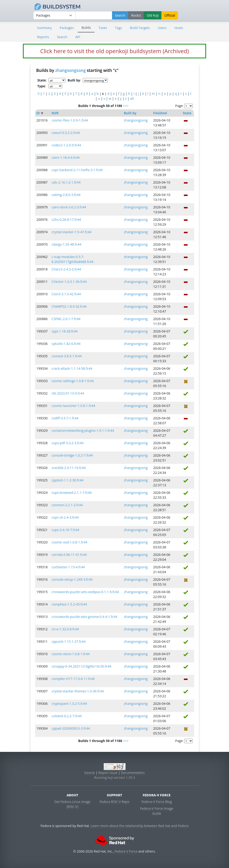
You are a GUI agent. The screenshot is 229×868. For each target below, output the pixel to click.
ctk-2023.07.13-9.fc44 (68, 393)
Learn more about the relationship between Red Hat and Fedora (140, 826)
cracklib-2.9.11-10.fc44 (69, 468)
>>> (126, 106)
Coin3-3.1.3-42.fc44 (66, 294)
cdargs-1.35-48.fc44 (67, 244)
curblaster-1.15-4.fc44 (68, 567)
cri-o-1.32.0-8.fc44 (65, 629)
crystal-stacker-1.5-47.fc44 (72, 232)
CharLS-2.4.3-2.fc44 (66, 269)
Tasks (103, 28)
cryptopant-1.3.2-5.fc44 (69, 704)
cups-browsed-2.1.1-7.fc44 (72, 493)
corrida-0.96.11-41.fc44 (69, 555)
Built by (130, 113)
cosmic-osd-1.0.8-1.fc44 (70, 542)
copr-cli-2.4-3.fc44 (65, 517)
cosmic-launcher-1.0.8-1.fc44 (73, 406)
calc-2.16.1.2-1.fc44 (66, 182)
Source (89, 773)
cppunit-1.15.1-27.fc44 (69, 641)
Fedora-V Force (126, 851)
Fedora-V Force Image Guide (157, 811)
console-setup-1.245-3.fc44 (72, 579)
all (132, 98)
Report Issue (108, 773)
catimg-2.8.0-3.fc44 (66, 195)
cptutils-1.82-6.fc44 (66, 344)
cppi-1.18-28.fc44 (65, 331)
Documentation (133, 773)
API (78, 37)
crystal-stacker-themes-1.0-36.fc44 (78, 691)
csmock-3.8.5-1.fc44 (67, 356)
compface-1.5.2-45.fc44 (69, 604)
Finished (160, 113)
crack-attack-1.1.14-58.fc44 (72, 368)
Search (62, 37)
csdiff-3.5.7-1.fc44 (65, 418)
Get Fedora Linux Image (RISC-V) (72, 804)
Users (162, 28)
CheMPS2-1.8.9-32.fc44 (69, 306)
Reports (43, 37)
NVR (55, 113)
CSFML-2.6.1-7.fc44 (66, 319)
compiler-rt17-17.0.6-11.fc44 (73, 679)
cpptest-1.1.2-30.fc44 (68, 480)
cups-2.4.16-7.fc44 (65, 530)
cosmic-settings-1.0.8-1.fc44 (73, 381)
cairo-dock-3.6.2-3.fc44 (69, 207)
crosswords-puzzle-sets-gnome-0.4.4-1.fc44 (85, 617)
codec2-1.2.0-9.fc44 (66, 145)
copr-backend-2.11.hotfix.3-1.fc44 (77, 170)
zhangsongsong (71, 70)
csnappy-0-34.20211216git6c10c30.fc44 (82, 666)
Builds (86, 28)
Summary (45, 28)
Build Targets (140, 28)
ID (38, 113)
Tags (119, 28)
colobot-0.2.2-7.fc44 (67, 716)
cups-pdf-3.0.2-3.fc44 (68, 443)
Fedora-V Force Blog (156, 802)
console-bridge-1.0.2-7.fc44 (72, 455)
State (187, 113)
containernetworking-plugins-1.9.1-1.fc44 (83, 430)
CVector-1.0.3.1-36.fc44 (69, 282)
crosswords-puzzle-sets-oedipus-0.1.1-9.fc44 (85, 592)
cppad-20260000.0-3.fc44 (71, 728)
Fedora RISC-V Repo (114, 802)
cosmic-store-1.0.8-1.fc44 (71, 654)
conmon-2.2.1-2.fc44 (67, 505)
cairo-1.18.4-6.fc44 (66, 157)
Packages (67, 28)
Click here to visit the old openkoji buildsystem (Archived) (114, 51)
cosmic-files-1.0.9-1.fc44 (70, 120)
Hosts (179, 28)
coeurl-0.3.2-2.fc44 (66, 133)
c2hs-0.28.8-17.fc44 (66, 220)
